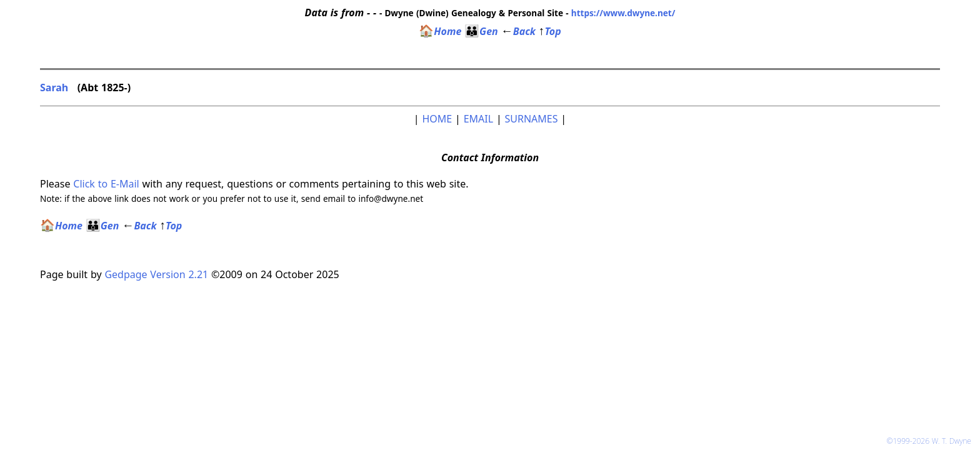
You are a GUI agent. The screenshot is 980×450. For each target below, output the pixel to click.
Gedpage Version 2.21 (156, 274)
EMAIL (478, 119)
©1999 (930, 441)
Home (440, 31)
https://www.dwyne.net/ (623, 13)
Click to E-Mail (106, 184)
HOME (437, 119)
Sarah (56, 87)
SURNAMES (532, 119)
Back (518, 31)
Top (550, 31)
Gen (481, 31)
